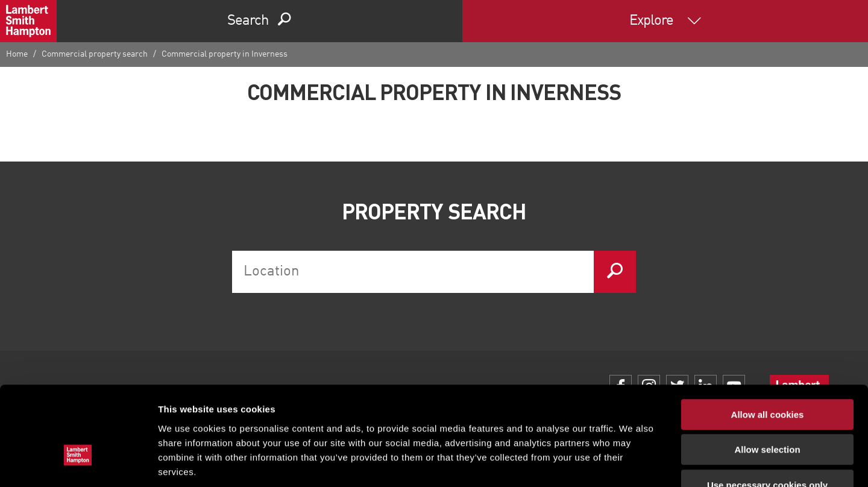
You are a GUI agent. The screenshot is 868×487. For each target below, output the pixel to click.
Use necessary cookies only (767, 410)
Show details (633, 463)
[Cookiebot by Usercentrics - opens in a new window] (78, 463)
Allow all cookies (768, 340)
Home (17, 54)
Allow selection (767, 375)
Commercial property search (95, 54)
